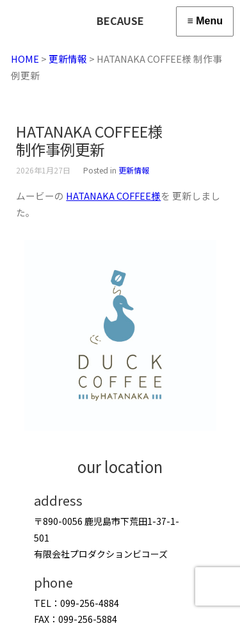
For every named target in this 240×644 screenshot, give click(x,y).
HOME (25, 59)
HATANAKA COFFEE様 (113, 196)
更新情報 (68, 59)
